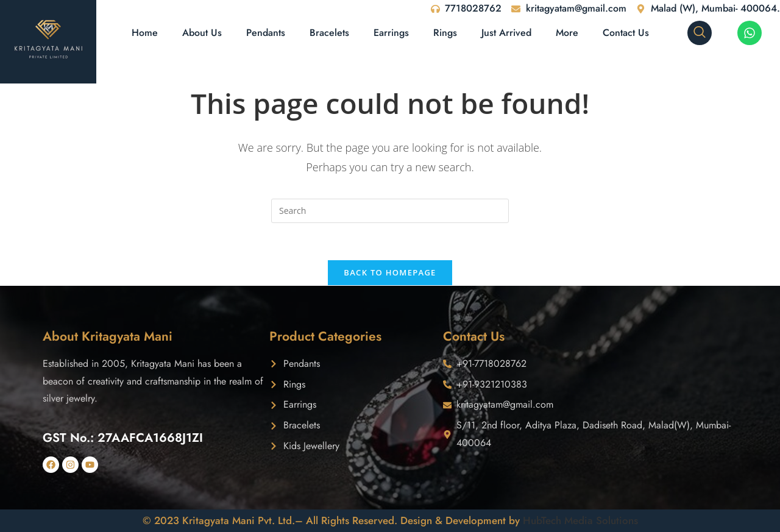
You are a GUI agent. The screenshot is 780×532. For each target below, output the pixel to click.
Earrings (391, 33)
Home (145, 33)
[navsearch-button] (700, 33)
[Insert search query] (390, 211)
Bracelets (329, 33)
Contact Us (626, 33)
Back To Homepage (390, 272)
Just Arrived (506, 33)
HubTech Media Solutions (580, 520)
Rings (445, 33)
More (567, 33)
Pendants (266, 33)
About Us (202, 33)
